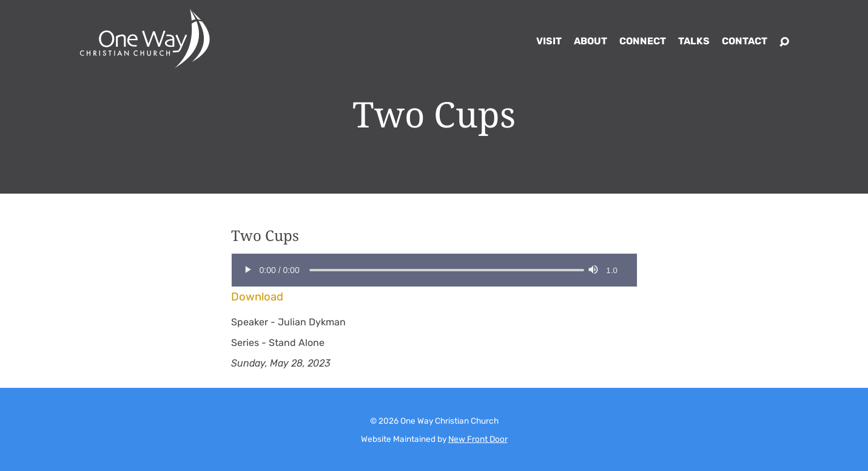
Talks (694, 41)
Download (257, 297)
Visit (549, 41)
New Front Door (478, 439)
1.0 (612, 270)
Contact (745, 41)
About (590, 41)
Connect (643, 41)
